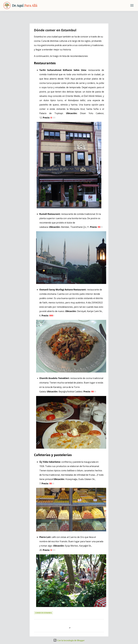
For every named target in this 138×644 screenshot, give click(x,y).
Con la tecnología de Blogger (69, 640)
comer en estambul (43, 613)
